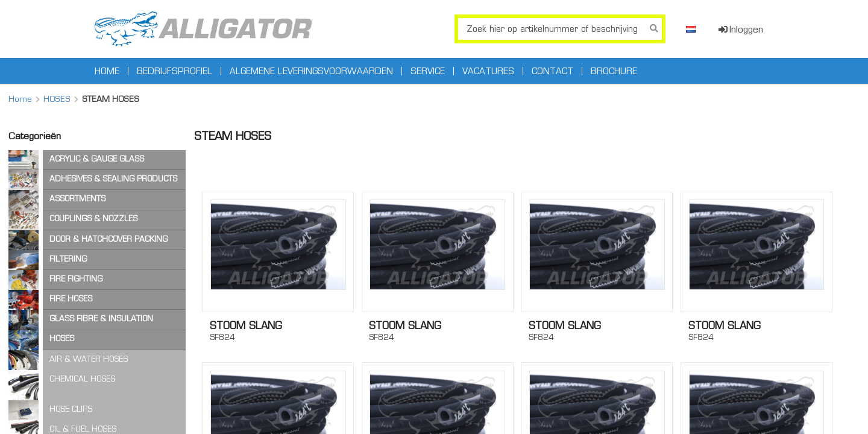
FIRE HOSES (71, 299)
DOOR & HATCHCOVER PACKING (108, 239)
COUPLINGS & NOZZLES (93, 219)
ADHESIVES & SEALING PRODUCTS (113, 179)
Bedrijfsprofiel (175, 71)
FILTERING (68, 259)
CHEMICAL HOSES (82, 379)
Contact (552, 71)
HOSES (57, 99)
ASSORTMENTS (77, 199)
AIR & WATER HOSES (89, 359)
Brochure (614, 71)
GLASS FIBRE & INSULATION (101, 319)
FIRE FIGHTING (76, 279)
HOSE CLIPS (71, 409)
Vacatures (488, 71)
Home (107, 71)
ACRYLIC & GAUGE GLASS (97, 159)
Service (428, 71)
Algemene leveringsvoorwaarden (311, 71)
